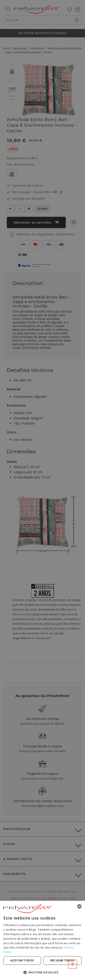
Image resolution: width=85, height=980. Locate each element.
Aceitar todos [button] (22, 960)
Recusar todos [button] (62, 960)
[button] (42, 972)
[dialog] (42, 940)
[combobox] (79, 906)
